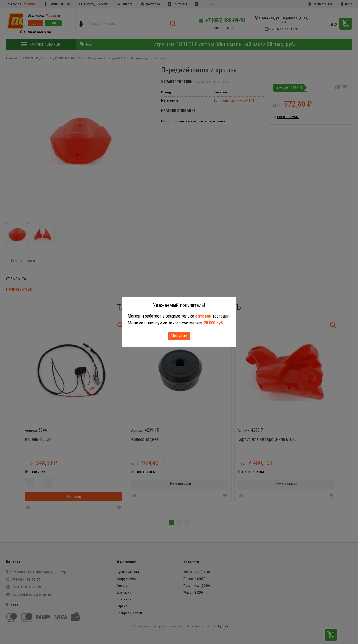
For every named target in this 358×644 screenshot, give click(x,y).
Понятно (179, 336)
